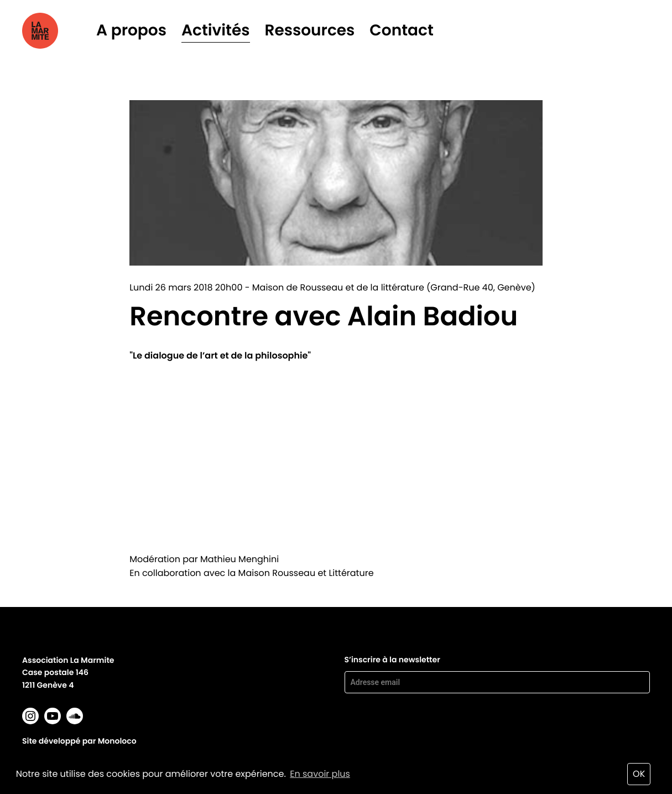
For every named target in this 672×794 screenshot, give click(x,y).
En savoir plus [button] (320, 774)
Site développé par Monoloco (79, 741)
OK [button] (639, 774)
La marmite (56, 31)
